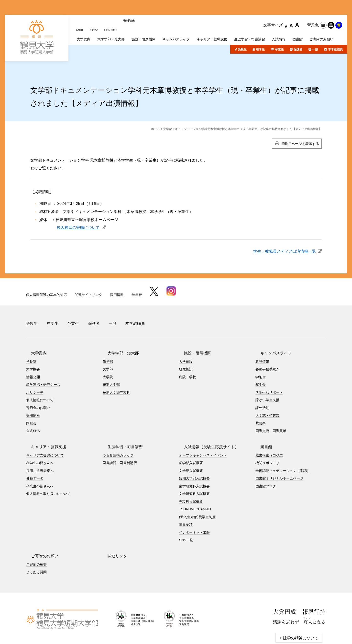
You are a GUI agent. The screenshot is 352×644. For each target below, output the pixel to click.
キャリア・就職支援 (44, 421)
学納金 (261, 351)
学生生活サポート (269, 367)
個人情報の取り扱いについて (48, 468)
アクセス (98, 8)
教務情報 (262, 336)
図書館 (261, 421)
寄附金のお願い (38, 382)
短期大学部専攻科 (116, 367)
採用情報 (117, 275)
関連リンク (112, 531)
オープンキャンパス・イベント (203, 430)
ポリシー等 (35, 367)
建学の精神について (301, 613)
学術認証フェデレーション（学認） (283, 445)
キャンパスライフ (271, 328)
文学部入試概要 (191, 445)
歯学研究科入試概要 (194, 461)
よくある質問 (36, 547)
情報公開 (33, 351)
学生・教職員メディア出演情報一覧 (285, 232)
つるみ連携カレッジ (118, 430)
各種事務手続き (267, 344)
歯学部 (108, 336)
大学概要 (33, 344)
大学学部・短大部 (118, 328)
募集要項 (186, 499)
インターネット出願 (194, 507)
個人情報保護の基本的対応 (46, 275)
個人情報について (40, 375)
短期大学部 (111, 359)
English (81, 8)
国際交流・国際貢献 (271, 406)
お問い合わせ (118, 8)
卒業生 (279, 30)
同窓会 (31, 398)
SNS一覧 (186, 515)
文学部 (108, 344)
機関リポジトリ (267, 438)
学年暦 (137, 275)
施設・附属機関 (193, 328)
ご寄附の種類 (36, 539)
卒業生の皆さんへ (40, 461)
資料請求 (139, 8)
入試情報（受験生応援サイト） (206, 421)
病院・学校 (187, 351)
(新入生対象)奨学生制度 (197, 492)
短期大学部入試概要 (194, 453)
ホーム (155, 110)
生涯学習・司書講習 (120, 421)
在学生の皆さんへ (40, 438)
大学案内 (34, 328)
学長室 (31, 336)
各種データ (35, 453)
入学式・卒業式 (267, 390)
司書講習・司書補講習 (120, 438)
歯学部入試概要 (191, 438)
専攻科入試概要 (191, 476)
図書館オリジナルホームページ (279, 453)
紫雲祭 (261, 398)
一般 (315, 30)
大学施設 (186, 336)
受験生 (242, 30)
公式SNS (33, 406)
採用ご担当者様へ (40, 445)
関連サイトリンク (88, 275)
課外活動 (262, 382)
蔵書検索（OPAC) (269, 430)
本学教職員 (335, 30)
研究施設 (186, 344)
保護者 (298, 30)
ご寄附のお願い (40, 531)
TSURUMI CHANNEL (195, 484)
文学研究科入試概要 (194, 468)
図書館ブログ (266, 461)
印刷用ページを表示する (300, 124)
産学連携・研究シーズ (43, 359)
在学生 (260, 30)
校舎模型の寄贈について (78, 208)
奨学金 (261, 359)
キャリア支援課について (45, 430)
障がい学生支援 (267, 375)
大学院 (108, 351)
